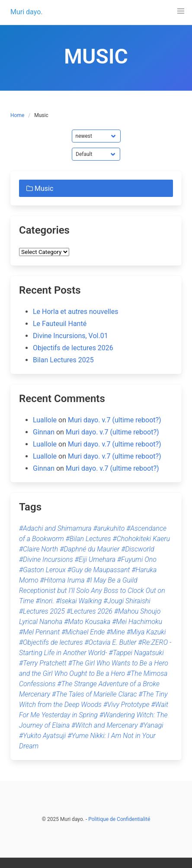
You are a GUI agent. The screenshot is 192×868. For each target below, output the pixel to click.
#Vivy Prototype (126, 705)
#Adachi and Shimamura (55, 528)
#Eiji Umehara (95, 559)
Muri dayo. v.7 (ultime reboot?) (115, 420)
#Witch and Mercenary (104, 725)
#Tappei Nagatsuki (136, 653)
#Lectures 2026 (90, 611)
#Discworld (138, 549)
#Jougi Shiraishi (127, 601)
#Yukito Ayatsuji (42, 736)
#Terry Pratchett (43, 663)
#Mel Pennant (39, 632)
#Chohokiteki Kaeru (141, 539)
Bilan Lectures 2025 (63, 360)
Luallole (45, 420)
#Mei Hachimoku (137, 622)
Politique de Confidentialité (119, 819)
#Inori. (45, 601)
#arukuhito (109, 528)
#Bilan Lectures (88, 539)
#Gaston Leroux (42, 570)
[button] (181, 11)
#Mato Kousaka (87, 622)
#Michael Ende (83, 632)
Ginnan (44, 432)
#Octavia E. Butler (110, 642)
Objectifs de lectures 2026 (73, 348)
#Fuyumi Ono (137, 559)
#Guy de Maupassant (99, 570)
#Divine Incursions (46, 559)
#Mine (115, 632)
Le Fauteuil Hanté (60, 324)
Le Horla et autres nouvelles (75, 312)
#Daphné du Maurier (90, 549)
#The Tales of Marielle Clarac (94, 694)
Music (39, 188)
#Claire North (38, 549)
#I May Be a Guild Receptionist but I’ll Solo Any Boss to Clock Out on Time (92, 591)
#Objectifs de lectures (51, 642)
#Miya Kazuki (146, 632)
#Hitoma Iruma (62, 580)
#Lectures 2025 (42, 611)
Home (17, 115)
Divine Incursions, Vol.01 (70, 336)
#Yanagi (152, 725)
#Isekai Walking (79, 601)
